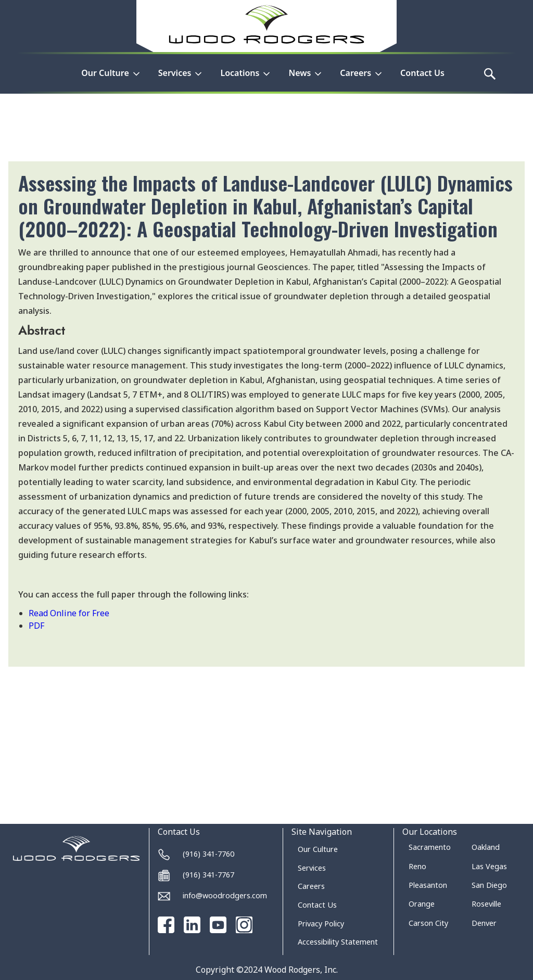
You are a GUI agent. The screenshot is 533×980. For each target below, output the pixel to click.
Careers (311, 886)
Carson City (428, 923)
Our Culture (318, 849)
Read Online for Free (69, 613)
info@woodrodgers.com (225, 895)
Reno (417, 866)
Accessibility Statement (338, 942)
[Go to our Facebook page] (166, 925)
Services (312, 868)
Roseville (486, 904)
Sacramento (430, 847)
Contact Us (422, 73)
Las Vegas (489, 866)
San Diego (489, 885)
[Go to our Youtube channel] (218, 925)
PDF (36, 626)
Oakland (486, 847)
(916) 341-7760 (208, 854)
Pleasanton (428, 885)
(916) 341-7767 (208, 875)
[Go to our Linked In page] (192, 925)
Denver (484, 923)
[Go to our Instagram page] (244, 925)
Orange (422, 904)
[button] (111, 79)
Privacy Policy (321, 924)
